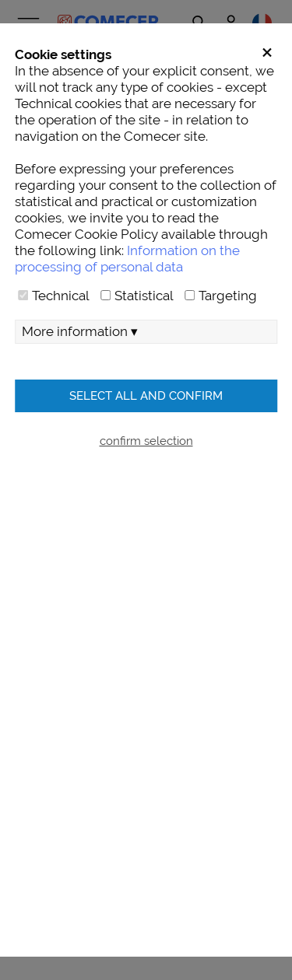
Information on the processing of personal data (127, 259)
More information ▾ (80, 331)
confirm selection (146, 441)
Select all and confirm (146, 395)
